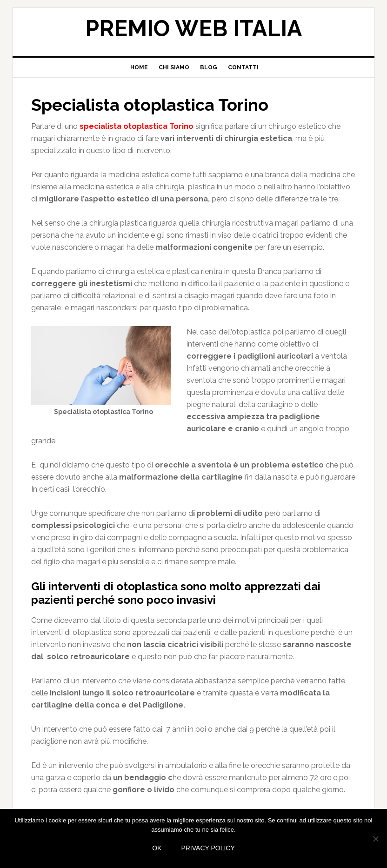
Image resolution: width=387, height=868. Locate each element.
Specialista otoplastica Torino (150, 105)
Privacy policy (208, 848)
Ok (157, 848)
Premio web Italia (193, 28)
